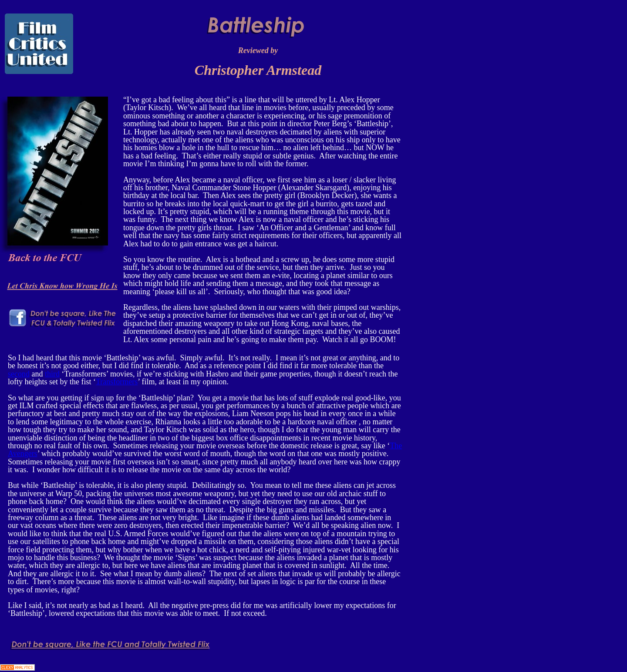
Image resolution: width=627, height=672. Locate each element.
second (19, 374)
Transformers (117, 382)
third (52, 374)
